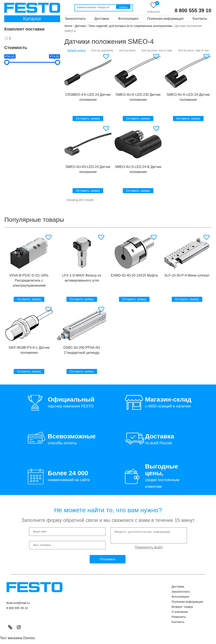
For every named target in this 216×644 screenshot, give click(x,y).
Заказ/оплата (75, 19)
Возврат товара (182, 607)
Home (68, 26)
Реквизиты (179, 617)
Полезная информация (165, 19)
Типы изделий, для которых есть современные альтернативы (130, 26)
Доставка (102, 19)
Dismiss (29, 638)
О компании (180, 612)
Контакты (200, 19)
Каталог (32, 19)
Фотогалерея (128, 19)
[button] (107, 56)
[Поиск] (123, 7)
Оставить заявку (88, 118)
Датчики (80, 26)
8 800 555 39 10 (193, 11)
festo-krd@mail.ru (18, 603)
